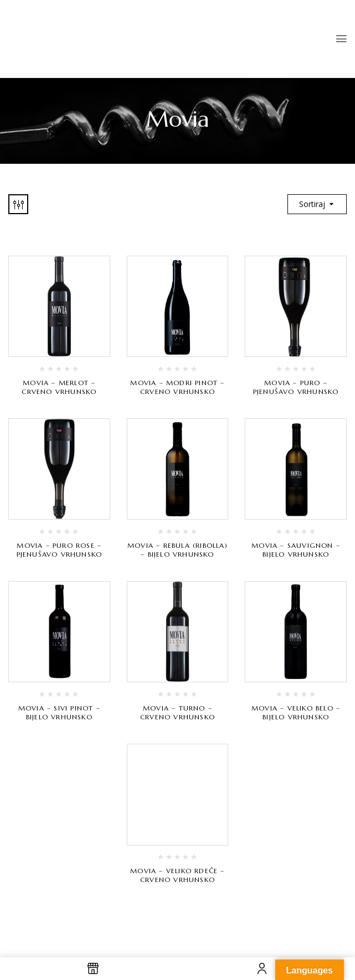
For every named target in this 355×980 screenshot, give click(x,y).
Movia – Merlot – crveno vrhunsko (59, 387)
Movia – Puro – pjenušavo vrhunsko (296, 387)
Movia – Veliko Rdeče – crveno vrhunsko (177, 875)
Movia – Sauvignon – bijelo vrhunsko (296, 550)
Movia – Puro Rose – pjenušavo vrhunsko (60, 550)
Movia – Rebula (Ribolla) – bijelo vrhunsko (177, 550)
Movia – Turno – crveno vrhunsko (177, 712)
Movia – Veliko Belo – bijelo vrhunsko (296, 712)
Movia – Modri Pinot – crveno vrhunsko (177, 387)
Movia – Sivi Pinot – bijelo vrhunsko (59, 712)
